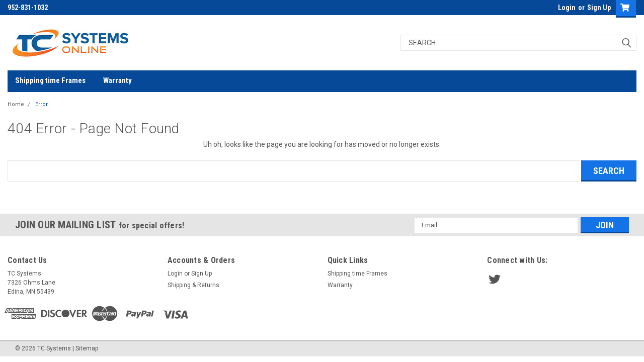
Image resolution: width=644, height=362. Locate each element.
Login (567, 8)
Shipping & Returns (193, 285)
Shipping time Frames (50, 80)
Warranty (117, 80)
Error (42, 104)
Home (16, 104)
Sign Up (599, 8)
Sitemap (87, 348)
